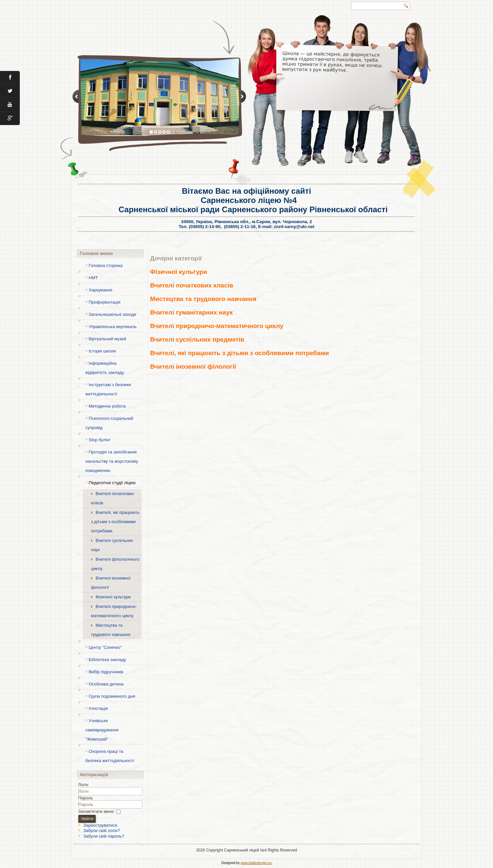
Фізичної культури (113, 597)
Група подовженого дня (112, 696)
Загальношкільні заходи (113, 314)
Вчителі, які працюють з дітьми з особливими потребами (115, 522)
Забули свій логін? (102, 831)
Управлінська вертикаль (113, 327)
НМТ (93, 278)
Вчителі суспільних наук (112, 545)
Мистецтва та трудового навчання (111, 630)
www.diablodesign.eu (256, 863)
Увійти (87, 819)
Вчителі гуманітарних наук (192, 312)
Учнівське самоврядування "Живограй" (102, 730)
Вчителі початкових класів (113, 498)
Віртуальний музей (108, 339)
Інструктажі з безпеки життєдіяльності (108, 389)
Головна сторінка (106, 266)
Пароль (86, 798)
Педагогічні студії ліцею (112, 483)
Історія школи (102, 351)
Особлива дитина (106, 684)
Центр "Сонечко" (105, 647)
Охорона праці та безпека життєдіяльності (110, 756)
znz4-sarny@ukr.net (294, 227)
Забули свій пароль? (104, 836)
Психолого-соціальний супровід (109, 423)
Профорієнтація (105, 302)
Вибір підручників (106, 672)
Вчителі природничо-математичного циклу (114, 611)
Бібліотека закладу (107, 660)
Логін (83, 785)
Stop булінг (100, 440)
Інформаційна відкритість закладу (105, 368)
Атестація (98, 708)
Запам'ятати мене (96, 811)
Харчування (101, 290)
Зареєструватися (100, 825)
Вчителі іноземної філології (111, 583)
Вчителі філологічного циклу (115, 564)
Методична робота (107, 406)
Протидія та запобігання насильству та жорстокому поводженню (112, 461)
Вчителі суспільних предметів (197, 339)
